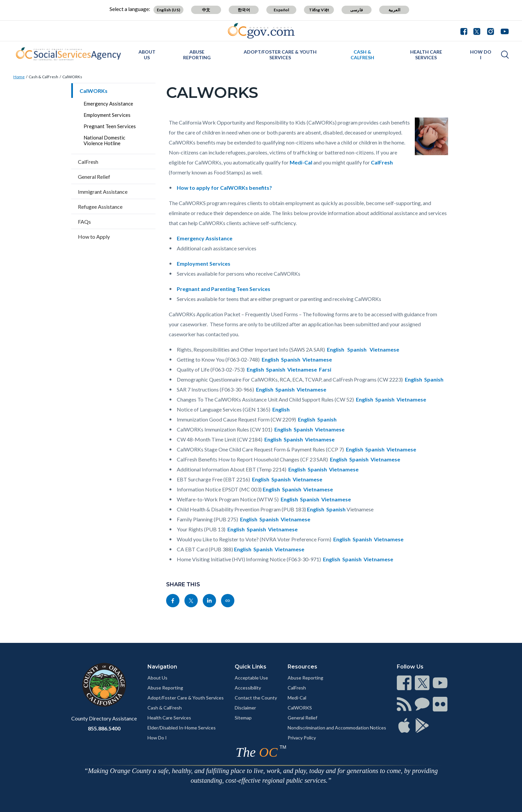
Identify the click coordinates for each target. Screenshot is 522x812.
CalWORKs (72, 77)
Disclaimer (245, 708)
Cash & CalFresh (362, 55)
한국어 (244, 10)
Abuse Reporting (197, 55)
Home (19, 77)
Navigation (162, 667)
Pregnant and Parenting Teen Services (224, 289)
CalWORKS (300, 708)
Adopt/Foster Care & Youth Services (280, 55)
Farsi (325, 369)
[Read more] (261, 31)
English (336, 349)
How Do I (481, 55)
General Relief (94, 177)
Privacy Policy (302, 738)
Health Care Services (426, 55)
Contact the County (256, 698)
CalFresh (88, 162)
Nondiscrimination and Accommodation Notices (337, 728)
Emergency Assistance (108, 104)
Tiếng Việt (319, 10)
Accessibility (248, 688)
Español (281, 10)
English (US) (169, 10)
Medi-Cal (301, 162)
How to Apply (94, 237)
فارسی (357, 10)
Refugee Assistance (100, 207)
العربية (394, 10)
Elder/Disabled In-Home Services (182, 728)
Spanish (357, 349)
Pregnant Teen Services (110, 126)
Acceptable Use (251, 678)
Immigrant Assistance (103, 192)
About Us (147, 55)
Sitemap (243, 718)
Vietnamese (384, 349)
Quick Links (251, 667)
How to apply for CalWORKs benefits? (224, 188)
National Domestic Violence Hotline (104, 140)
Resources (302, 667)
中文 (206, 10)
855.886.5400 (104, 728)
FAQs (84, 222)
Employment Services (107, 115)
